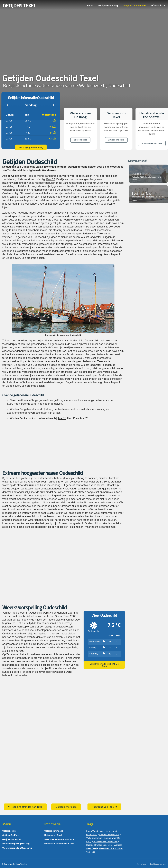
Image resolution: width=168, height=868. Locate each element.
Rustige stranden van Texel (99, 845)
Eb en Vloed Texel (95, 831)
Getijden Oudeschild (134, 6)
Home (90, 6)
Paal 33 (51, 179)
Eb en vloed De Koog (109, 834)
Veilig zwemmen (94, 838)
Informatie (158, 6)
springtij (101, 489)
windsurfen (112, 193)
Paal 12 (62, 418)
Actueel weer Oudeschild (105, 841)
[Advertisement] (63, 445)
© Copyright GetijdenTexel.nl (14, 864)
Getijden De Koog (108, 6)
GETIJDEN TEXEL (19, 5)
